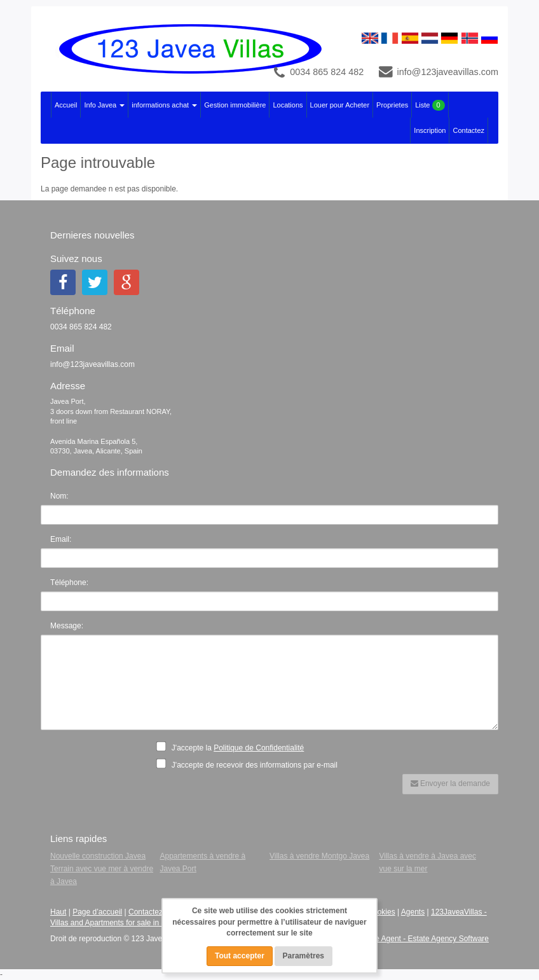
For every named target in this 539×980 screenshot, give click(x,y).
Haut (58, 912)
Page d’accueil (97, 912)
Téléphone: (69, 583)
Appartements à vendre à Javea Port (203, 862)
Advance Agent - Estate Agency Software (419, 939)
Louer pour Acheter (340, 105)
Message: (67, 626)
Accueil (66, 105)
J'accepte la (234, 747)
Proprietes (392, 105)
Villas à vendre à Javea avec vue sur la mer (428, 862)
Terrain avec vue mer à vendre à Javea (102, 875)
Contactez (468, 130)
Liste (430, 105)
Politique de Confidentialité (259, 748)
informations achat (164, 105)
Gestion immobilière (235, 105)
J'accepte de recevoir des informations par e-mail (250, 764)
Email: (61, 539)
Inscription (430, 130)
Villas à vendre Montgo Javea (319, 856)
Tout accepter (240, 956)
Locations (288, 105)
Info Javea (104, 105)
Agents (413, 912)
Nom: (59, 496)
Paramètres (304, 956)
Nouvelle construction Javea (98, 856)
